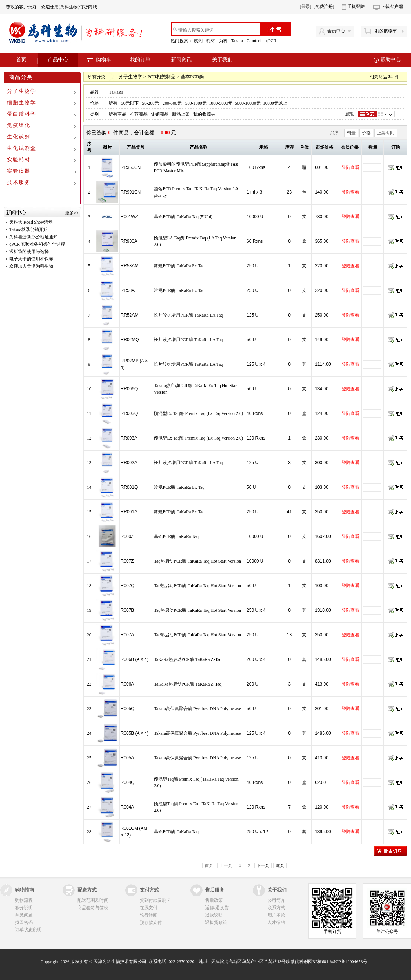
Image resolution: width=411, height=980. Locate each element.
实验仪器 (19, 171)
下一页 (263, 865)
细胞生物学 (22, 103)
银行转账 (149, 915)
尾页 (280, 865)
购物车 (99, 60)
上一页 (226, 865)
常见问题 (24, 915)
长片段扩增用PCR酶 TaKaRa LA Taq (188, 315)
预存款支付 (151, 922)
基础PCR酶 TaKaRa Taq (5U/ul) (183, 217)
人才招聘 (276, 922)
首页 (21, 60)
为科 (224, 41)
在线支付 (149, 908)
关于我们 (222, 60)
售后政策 (214, 900)
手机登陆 (356, 7)
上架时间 (386, 133)
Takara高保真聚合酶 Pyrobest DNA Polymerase (197, 709)
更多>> (72, 213)
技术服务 (19, 182)
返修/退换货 (217, 908)
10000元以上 (275, 103)
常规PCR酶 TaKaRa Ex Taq (179, 266)
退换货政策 (216, 922)
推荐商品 (139, 114)
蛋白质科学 (22, 114)
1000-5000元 (221, 103)
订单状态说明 (28, 930)
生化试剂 (19, 137)
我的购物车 (386, 31)
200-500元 (172, 103)
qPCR (272, 41)
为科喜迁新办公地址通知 (33, 237)
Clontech (255, 41)
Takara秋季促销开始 (28, 229)
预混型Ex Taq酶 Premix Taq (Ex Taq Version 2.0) (198, 413)
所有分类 (97, 77)
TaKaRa (116, 92)
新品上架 (181, 114)
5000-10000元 (248, 103)
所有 (113, 103)
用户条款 (276, 915)
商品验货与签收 (93, 908)
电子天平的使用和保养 (31, 259)
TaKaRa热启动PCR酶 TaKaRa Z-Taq (188, 659)
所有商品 (117, 114)
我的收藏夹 (204, 114)
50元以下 (130, 103)
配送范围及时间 (93, 900)
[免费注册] (324, 7)
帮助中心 (390, 60)
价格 (366, 133)
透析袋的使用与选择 (29, 252)
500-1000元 (196, 103)
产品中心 (58, 60)
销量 (351, 133)
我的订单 (140, 60)
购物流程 (24, 900)
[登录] (306, 7)
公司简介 (276, 900)
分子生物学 (22, 91)
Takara (237, 41)
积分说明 (24, 908)
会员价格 (350, 147)
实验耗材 (19, 160)
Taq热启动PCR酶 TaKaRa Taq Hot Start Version (197, 561)
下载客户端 (392, 7)
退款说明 (214, 915)
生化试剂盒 (22, 148)
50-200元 (150, 103)
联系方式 (276, 908)
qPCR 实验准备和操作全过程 (37, 244)
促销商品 (160, 114)
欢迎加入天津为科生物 (31, 266)
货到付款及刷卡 (155, 900)
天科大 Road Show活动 (31, 222)
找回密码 (24, 922)
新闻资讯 (181, 60)
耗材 (211, 41)
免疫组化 (19, 125)
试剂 (199, 41)
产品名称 (199, 147)
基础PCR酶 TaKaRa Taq (176, 536)
